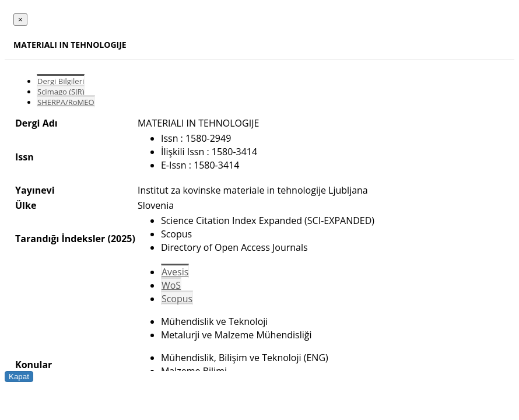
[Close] (20, 20)
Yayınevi (35, 190)
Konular (34, 365)
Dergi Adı (36, 123)
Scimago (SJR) (61, 92)
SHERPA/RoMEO (66, 102)
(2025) (121, 239)
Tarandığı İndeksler (60, 239)
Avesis (175, 272)
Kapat (19, 377)
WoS (171, 285)
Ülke (26, 205)
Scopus (177, 299)
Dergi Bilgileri (61, 81)
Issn (24, 157)
